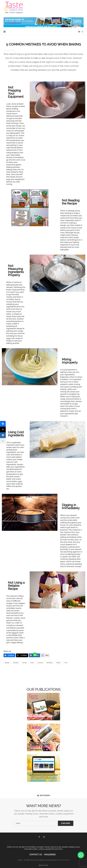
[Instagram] (44, 837)
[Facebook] (9, 655)
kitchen (40, 663)
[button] (81, 855)
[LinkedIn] (34, 655)
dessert (16, 663)
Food (32, 663)
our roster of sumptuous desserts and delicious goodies (15, 625)
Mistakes (50, 663)
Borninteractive (64, 860)
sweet (58, 663)
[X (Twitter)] (22, 655)
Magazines (50, 855)
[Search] (82, 32)
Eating (25, 663)
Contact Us (36, 855)
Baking (7, 663)
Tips (66, 663)
